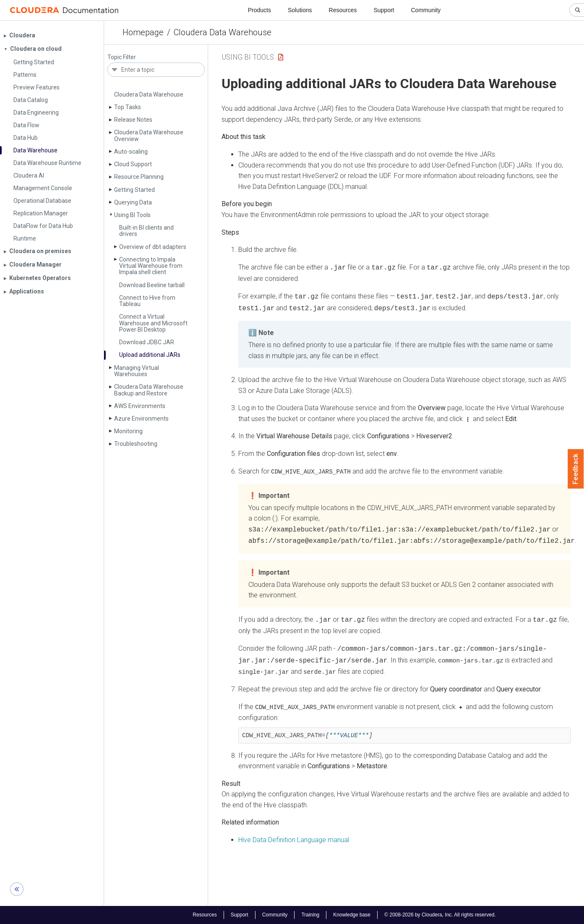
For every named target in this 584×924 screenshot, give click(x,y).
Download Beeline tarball (152, 285)
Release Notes (133, 120)
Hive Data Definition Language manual (294, 833)
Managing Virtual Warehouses (137, 371)
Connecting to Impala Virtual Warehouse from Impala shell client (151, 266)
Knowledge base (352, 915)
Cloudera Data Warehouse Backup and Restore (149, 390)
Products (259, 10)
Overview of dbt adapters (153, 247)
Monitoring (128, 431)
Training (310, 915)
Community (426, 10)
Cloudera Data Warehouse (223, 32)
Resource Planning (139, 177)
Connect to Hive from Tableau (147, 301)
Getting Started (134, 190)
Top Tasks (128, 107)
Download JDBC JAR (147, 342)
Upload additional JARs (150, 355)
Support (384, 10)
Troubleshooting (136, 444)
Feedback (576, 469)
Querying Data (133, 202)
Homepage (143, 32)
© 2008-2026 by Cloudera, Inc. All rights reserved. (440, 915)
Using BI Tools (132, 215)
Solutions (300, 10)
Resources (343, 10)
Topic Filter (122, 57)
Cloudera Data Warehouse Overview (149, 135)
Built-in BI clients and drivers (146, 231)
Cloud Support (133, 164)
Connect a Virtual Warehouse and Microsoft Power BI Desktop (153, 323)
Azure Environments (141, 419)
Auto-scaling (131, 152)
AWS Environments (140, 406)
